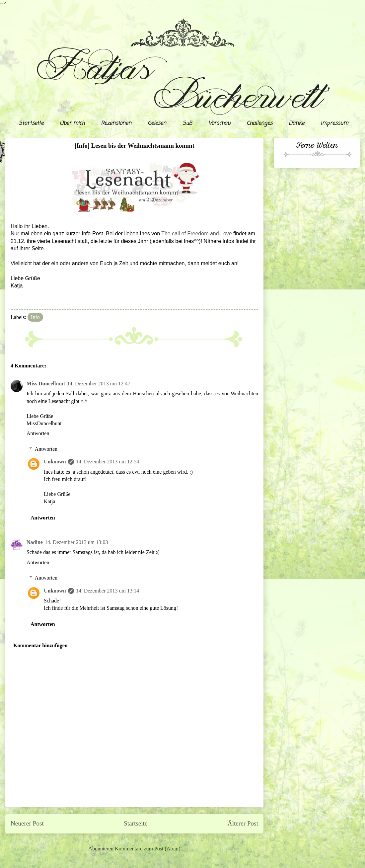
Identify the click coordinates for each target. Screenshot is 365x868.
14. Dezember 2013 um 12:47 (99, 384)
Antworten (38, 433)
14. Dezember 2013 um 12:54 (108, 462)
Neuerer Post (27, 823)
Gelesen (157, 123)
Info (35, 317)
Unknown (55, 462)
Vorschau (219, 123)
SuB (187, 123)
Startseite (31, 123)
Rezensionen (116, 123)
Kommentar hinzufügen (40, 645)
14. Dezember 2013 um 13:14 (108, 591)
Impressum (334, 123)
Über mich (72, 123)
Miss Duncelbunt (46, 384)
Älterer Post (243, 823)
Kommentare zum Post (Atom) (148, 849)
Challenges (259, 123)
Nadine (35, 542)
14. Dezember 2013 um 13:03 (76, 542)
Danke (296, 123)
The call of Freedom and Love (197, 234)
